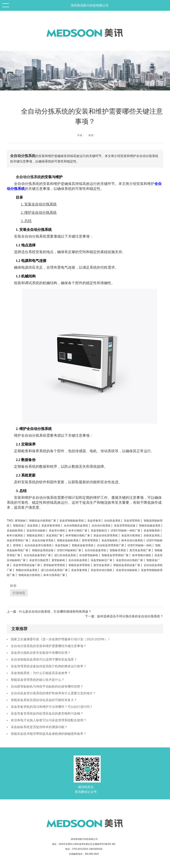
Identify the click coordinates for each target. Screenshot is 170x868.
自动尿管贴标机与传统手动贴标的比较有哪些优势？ (47, 686)
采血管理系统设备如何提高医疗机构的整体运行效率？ (49, 666)
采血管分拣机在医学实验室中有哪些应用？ (41, 653)
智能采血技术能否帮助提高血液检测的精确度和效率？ (49, 734)
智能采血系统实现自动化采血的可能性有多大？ (44, 700)
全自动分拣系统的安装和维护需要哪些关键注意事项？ (49, 646)
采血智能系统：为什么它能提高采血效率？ (41, 673)
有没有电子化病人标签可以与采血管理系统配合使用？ (49, 720)
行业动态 (19, 593)
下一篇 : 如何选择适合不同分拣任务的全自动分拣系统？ (124, 616)
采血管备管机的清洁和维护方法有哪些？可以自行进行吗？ (52, 707)
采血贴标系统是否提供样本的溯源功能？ (39, 727)
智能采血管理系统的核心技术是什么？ (38, 680)
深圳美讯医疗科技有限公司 (90, 5)
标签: (14, 586)
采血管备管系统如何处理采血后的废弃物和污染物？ (47, 713)
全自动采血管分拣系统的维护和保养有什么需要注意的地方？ (53, 693)
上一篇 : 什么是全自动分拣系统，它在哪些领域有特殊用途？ (49, 612)
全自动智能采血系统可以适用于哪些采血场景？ (44, 659)
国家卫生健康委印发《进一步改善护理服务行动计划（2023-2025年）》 (61, 639)
